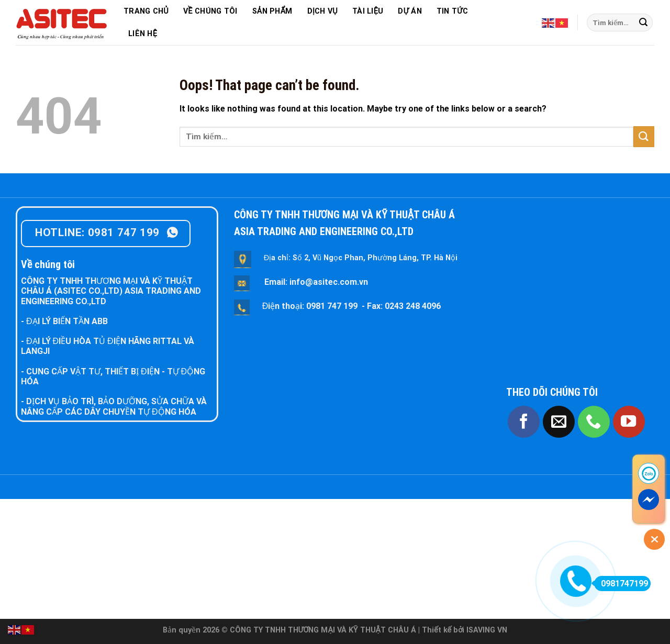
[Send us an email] (559, 422)
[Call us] (594, 422)
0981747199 (621, 584)
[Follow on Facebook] (524, 422)
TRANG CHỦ (146, 11)
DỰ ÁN (410, 11)
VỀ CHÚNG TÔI (210, 11)
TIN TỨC (452, 11)
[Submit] (643, 23)
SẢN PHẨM (272, 11)
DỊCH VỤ (322, 11)
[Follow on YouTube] (629, 422)
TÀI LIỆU (368, 11)
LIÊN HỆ (143, 34)
